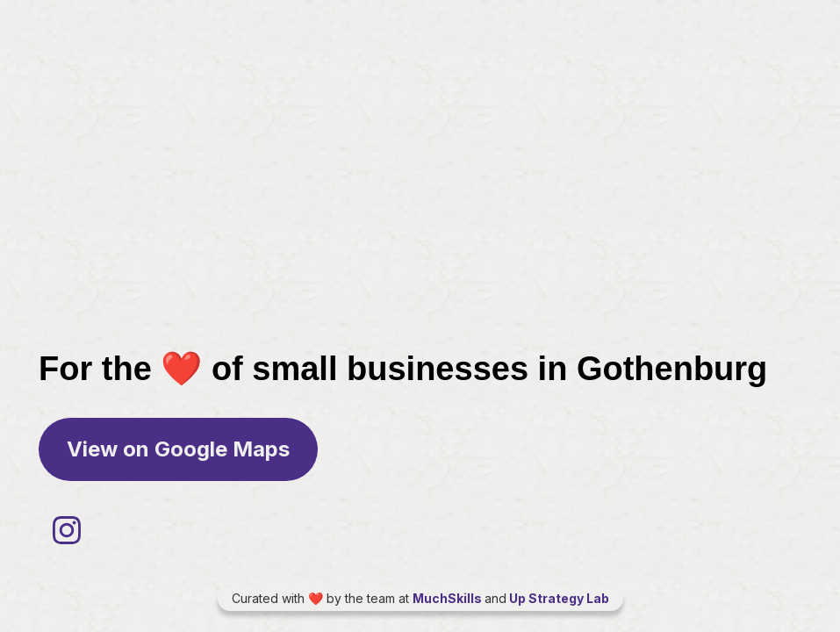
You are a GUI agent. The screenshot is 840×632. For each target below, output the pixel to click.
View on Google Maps (178, 449)
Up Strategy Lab (558, 598)
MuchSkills (449, 598)
